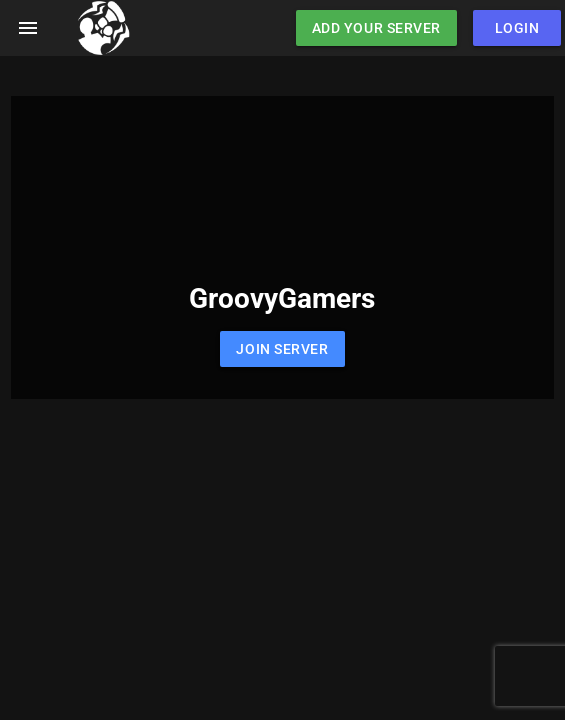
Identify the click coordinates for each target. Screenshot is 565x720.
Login (517, 28)
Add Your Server (376, 28)
